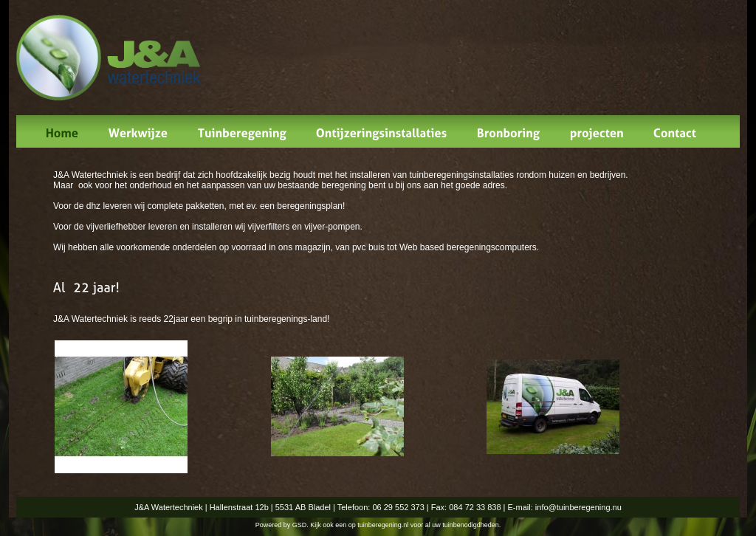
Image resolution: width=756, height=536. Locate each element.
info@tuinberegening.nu (578, 507)
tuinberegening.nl (383, 525)
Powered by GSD (281, 525)
